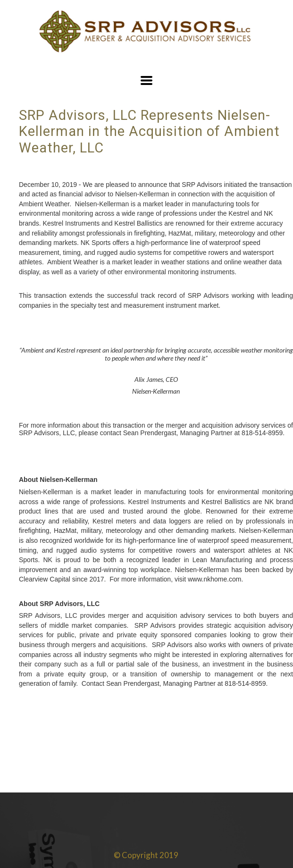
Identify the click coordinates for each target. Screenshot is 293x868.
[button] (146, 80)
